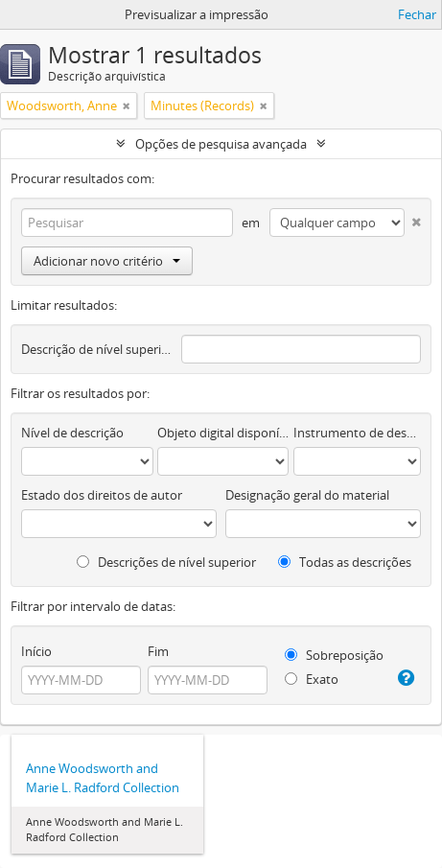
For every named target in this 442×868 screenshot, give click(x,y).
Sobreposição (334, 655)
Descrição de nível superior (97, 349)
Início (36, 651)
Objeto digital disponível (223, 433)
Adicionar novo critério (107, 261)
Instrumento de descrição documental (357, 433)
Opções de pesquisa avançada (221, 144)
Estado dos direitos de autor (102, 495)
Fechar (417, 14)
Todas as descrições (345, 562)
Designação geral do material (307, 495)
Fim (158, 651)
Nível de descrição (72, 433)
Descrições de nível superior (166, 562)
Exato (312, 679)
